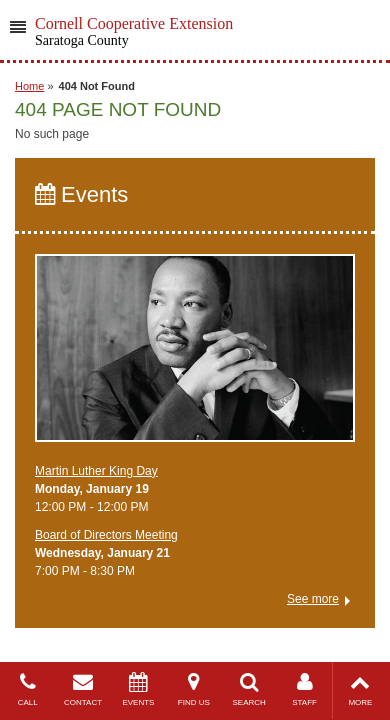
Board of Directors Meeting (106, 535)
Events (81, 194)
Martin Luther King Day (96, 471)
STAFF (304, 689)
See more (313, 599)
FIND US (193, 689)
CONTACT (82, 689)
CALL (27, 689)
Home (29, 86)
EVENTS (138, 689)
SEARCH (249, 689)
